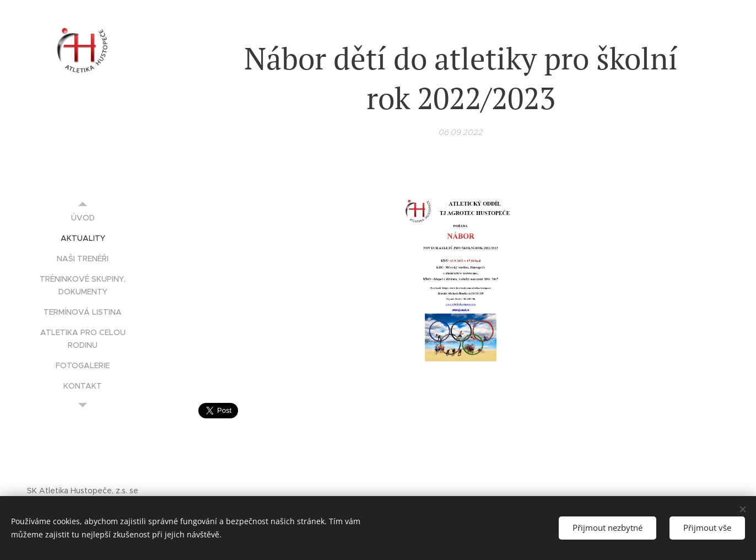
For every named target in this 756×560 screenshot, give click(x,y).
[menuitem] (83, 218)
